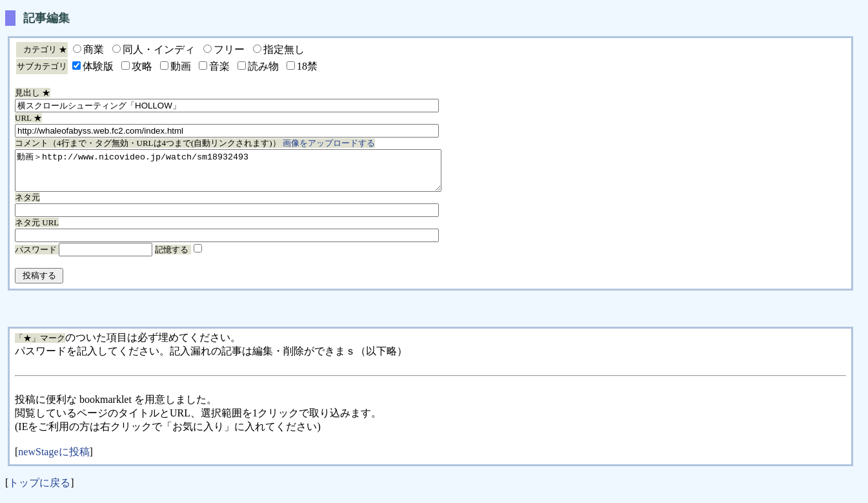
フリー (229, 49)
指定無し (284, 49)
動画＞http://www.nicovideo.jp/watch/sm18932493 (254, 174)
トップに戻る (39, 490)
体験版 (98, 66)
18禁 (307, 66)
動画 (181, 66)
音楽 (219, 66)
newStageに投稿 (54, 459)
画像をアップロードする (329, 143)
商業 (94, 49)
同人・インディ (159, 49)
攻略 (142, 66)
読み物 (263, 66)
